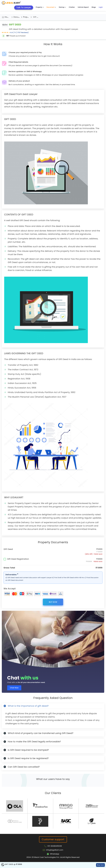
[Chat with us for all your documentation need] (53, 640)
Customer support (53, 839)
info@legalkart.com (55, 850)
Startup (62, 7)
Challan (72, 7)
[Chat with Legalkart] (53, 854)
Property (40, 7)
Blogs (94, 7)
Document (51, 7)
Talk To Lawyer (24, 7)
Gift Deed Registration (16, 559)
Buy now (53, 602)
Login (101, 7)
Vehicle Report (83, 7)
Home (7, 17)
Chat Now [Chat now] (14, 688)
